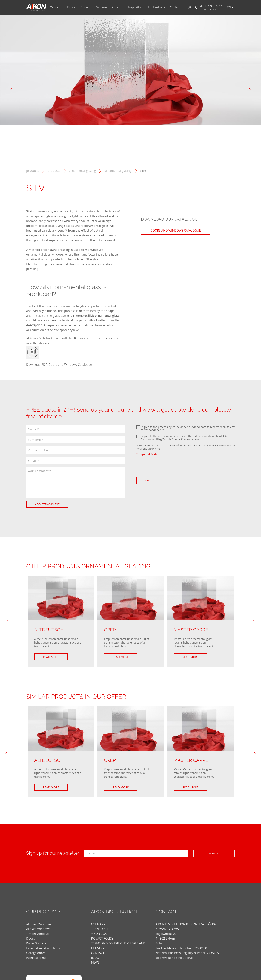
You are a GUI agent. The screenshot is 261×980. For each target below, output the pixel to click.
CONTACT (98, 953)
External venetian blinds (43, 948)
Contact (175, 7)
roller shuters (40, 343)
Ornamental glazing (118, 171)
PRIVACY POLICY (102, 938)
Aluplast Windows (39, 924)
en (229, 7)
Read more (51, 657)
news (95, 962)
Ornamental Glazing (82, 171)
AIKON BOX (99, 934)
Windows (56, 7)
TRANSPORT (100, 929)
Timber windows (38, 934)
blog (95, 958)
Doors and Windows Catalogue (70, 365)
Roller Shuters (36, 943)
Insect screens (36, 958)
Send (149, 480)
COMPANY (98, 924)
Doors (71, 7)
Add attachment (47, 504)
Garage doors (36, 953)
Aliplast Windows (38, 929)
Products (86, 7)
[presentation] (165, 466)
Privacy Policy (217, 445)
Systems (102, 7)
